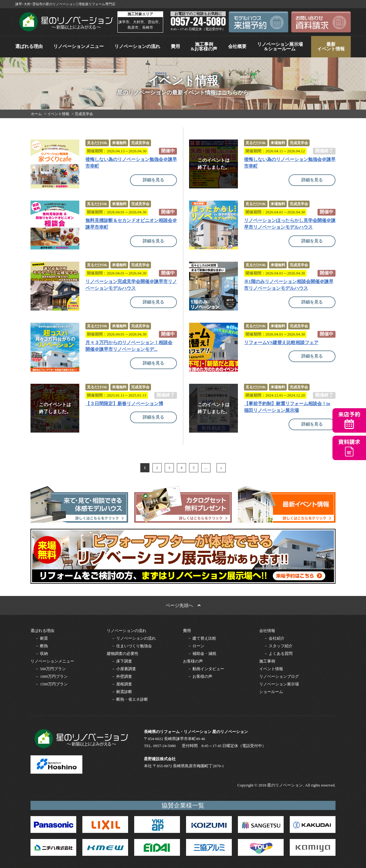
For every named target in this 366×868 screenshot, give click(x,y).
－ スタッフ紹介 (278, 646)
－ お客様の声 (200, 676)
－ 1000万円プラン (51, 676)
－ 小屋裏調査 (124, 669)
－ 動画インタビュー (206, 669)
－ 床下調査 (122, 661)
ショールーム (271, 692)
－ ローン (196, 646)
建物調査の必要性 (123, 654)
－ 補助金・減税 (202, 654)
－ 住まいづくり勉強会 (132, 646)
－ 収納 (41, 654)
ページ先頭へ (183, 605)
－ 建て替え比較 (202, 638)
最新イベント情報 (331, 47)
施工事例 (267, 661)
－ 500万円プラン (50, 669)
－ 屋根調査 (122, 684)
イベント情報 (271, 669)
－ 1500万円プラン (51, 684)
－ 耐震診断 (122, 692)
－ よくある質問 (278, 654)
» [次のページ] (221, 468)
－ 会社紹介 (274, 638)
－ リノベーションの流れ (134, 638)
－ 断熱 (41, 646)
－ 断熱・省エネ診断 (130, 699)
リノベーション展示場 (279, 684)
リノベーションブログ (279, 676)
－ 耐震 (41, 638)
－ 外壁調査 (122, 676)
